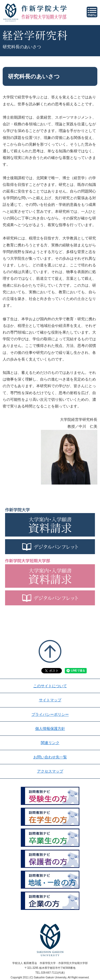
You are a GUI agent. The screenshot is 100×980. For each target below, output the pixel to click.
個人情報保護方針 (50, 729)
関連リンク (50, 743)
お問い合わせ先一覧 (50, 757)
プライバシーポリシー (50, 714)
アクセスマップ (50, 771)
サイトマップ (50, 700)
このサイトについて (50, 686)
